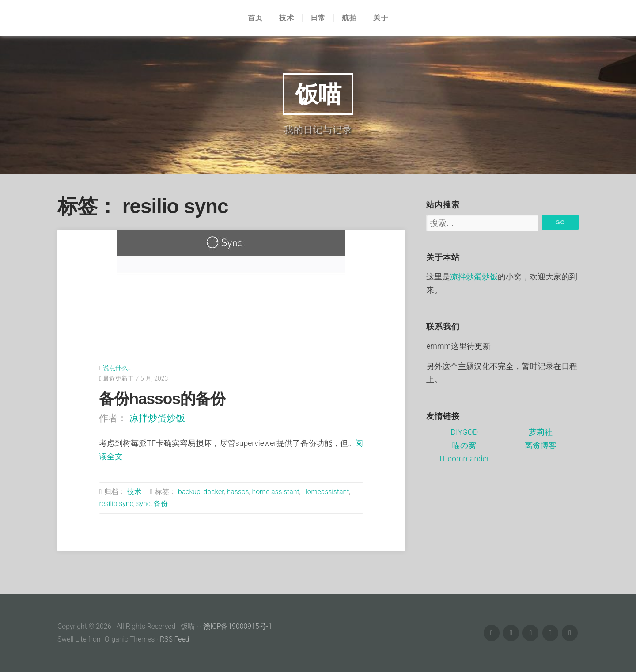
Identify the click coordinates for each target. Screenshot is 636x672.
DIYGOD (465, 432)
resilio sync (116, 504)
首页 (255, 18)
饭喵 (318, 94)
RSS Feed (175, 639)
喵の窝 (464, 445)
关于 (381, 18)
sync (144, 504)
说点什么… (117, 368)
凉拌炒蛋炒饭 (157, 418)
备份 (161, 504)
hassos (238, 492)
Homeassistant (326, 492)
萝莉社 (541, 432)
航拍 (349, 18)
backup (189, 492)
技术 (287, 18)
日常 (318, 18)
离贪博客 (541, 445)
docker (214, 492)
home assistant (275, 492)
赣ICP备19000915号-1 (238, 626)
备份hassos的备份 (162, 398)
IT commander (464, 459)
